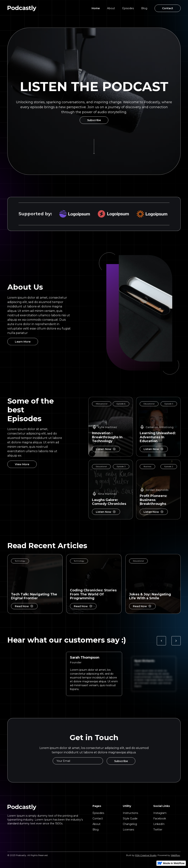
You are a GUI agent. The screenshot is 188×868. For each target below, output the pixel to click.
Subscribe (94, 120)
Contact (168, 8)
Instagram (160, 813)
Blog (144, 8)
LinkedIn (159, 824)
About (111, 8)
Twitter (158, 830)
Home (96, 8)
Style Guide (130, 818)
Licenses (128, 830)
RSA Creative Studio (146, 855)
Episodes (128, 8)
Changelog (130, 824)
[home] (22, 8)
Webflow (175, 855)
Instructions (130, 813)
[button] (161, 642)
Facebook (160, 818)
